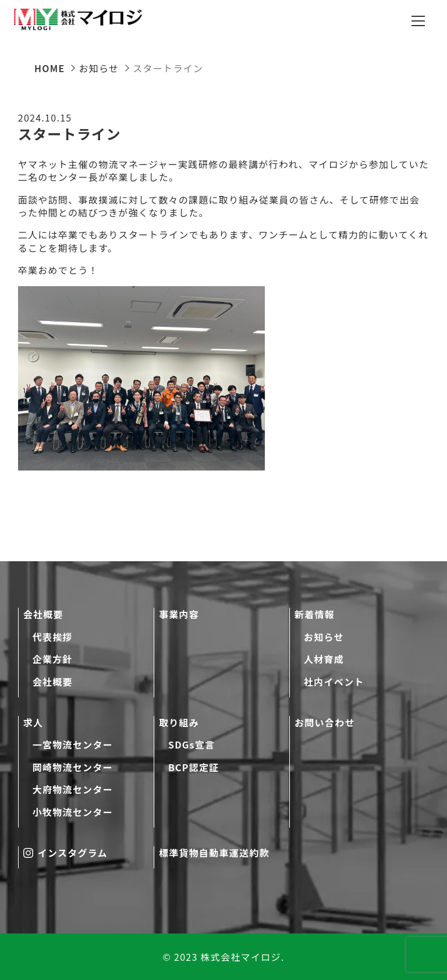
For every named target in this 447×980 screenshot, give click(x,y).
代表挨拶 (53, 637)
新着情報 (315, 614)
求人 (33, 722)
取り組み (179, 722)
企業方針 (53, 659)
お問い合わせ (325, 722)
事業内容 (179, 614)
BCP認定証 (194, 767)
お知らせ (324, 637)
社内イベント (334, 682)
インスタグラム (65, 853)
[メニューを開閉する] (418, 21)
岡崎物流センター (73, 767)
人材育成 (324, 659)
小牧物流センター (73, 812)
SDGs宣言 (191, 744)
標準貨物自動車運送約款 (214, 853)
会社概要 (43, 614)
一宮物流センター (73, 744)
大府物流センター (73, 789)
